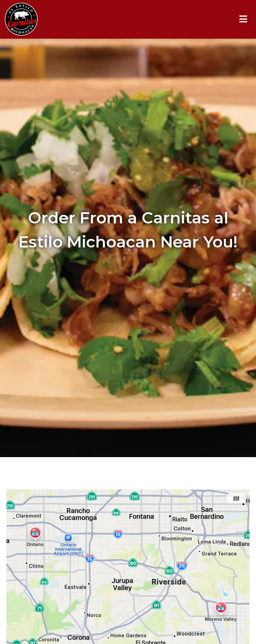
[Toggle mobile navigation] (243, 19)
